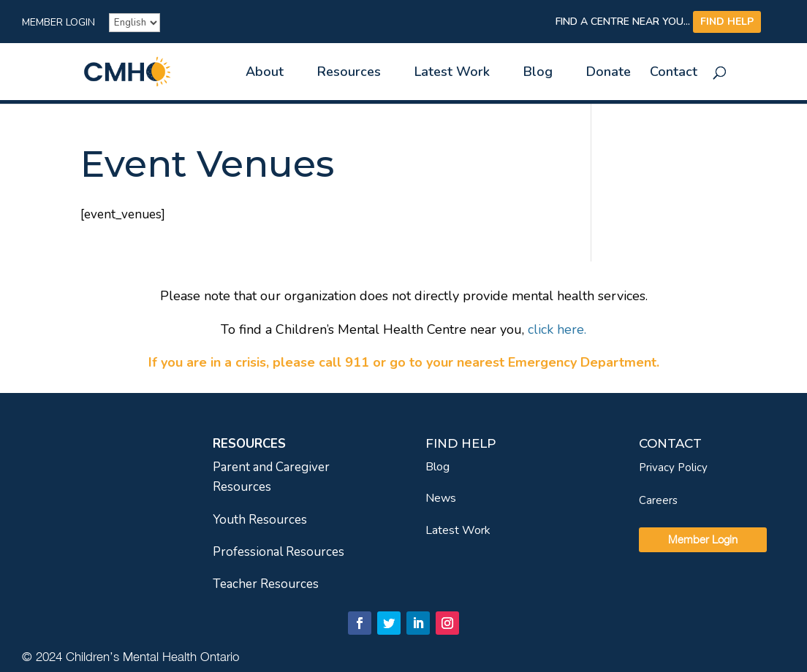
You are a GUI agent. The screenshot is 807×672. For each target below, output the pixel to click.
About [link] (265, 73)
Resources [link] (349, 73)
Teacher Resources (266, 584)
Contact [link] (674, 73)
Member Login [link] (58, 23)
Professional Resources (279, 552)
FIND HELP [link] (727, 22)
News (441, 498)
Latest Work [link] (452, 73)
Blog (437, 467)
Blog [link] (538, 73)
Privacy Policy (673, 467)
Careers (658, 500)
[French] (134, 23)
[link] (153, 70)
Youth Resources (260, 520)
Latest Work (458, 530)
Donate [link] (609, 73)
